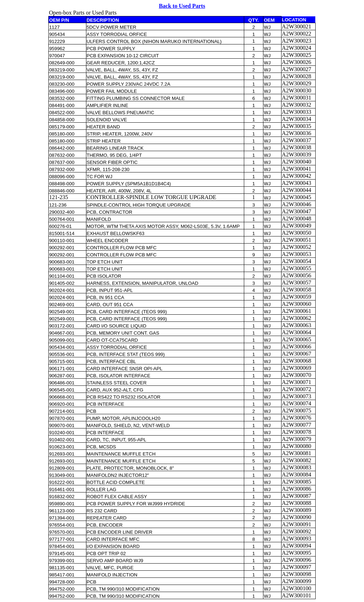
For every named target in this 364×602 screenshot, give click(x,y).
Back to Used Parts (182, 6)
